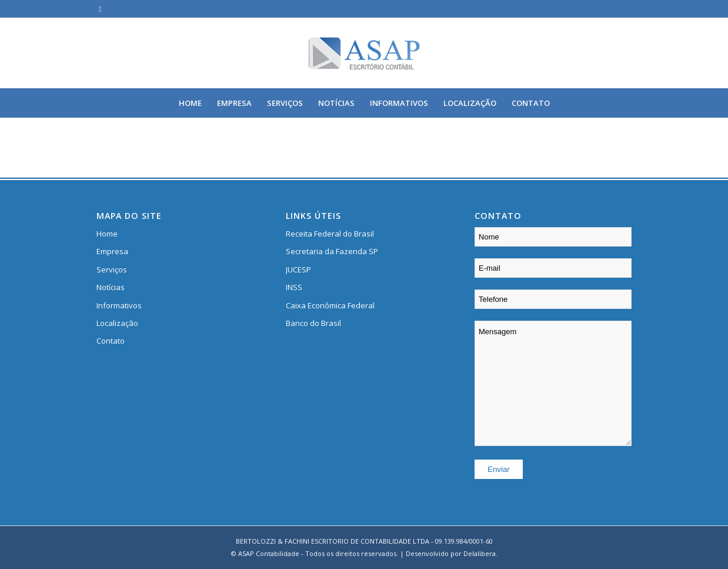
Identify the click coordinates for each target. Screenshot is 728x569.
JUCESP (298, 269)
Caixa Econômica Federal (330, 305)
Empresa (112, 251)
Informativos (119, 305)
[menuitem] (190, 103)
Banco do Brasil (313, 323)
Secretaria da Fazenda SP (332, 251)
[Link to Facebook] (100, 9)
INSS (294, 287)
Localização (117, 323)
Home (107, 234)
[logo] (364, 53)
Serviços (112, 269)
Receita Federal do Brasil (330, 234)
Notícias (111, 287)
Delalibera (480, 553)
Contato (111, 341)
